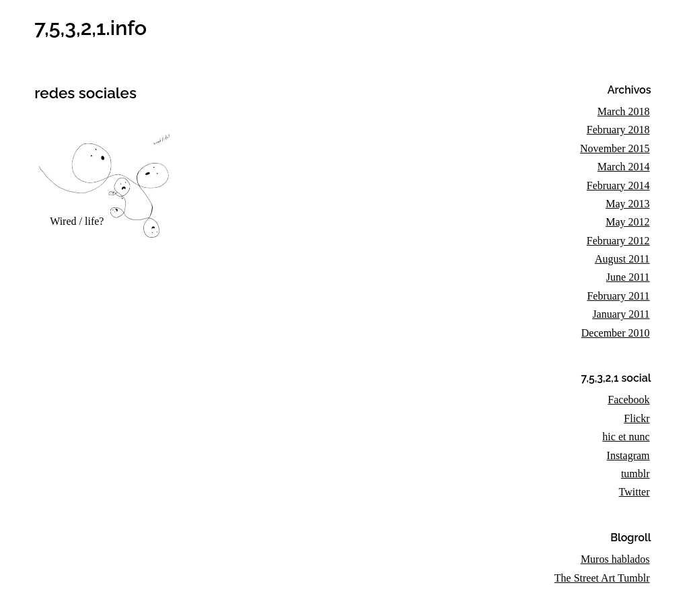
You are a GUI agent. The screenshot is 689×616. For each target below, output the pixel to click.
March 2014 (624, 167)
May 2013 (627, 204)
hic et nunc (626, 437)
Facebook (628, 400)
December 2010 (616, 333)
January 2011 (621, 314)
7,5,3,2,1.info (90, 28)
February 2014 (618, 185)
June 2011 (628, 277)
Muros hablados (615, 559)
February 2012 (618, 241)
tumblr (636, 474)
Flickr (637, 418)
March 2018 (624, 111)
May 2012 (627, 222)
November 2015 (615, 148)
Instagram (628, 455)
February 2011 (618, 296)
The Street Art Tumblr (602, 578)
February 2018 (618, 130)
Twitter (634, 492)
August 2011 (622, 259)
